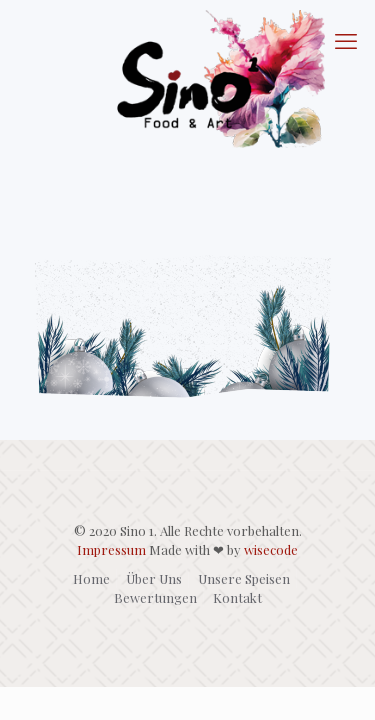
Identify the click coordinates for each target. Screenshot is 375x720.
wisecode (271, 549)
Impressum (111, 549)
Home (91, 578)
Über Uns (154, 578)
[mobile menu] (348, 40)
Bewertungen (155, 597)
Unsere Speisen (244, 578)
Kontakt (237, 597)
